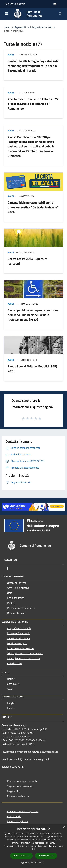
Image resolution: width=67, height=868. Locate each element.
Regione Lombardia (15, 4)
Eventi (11, 708)
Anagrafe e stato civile (19, 628)
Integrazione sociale (41, 27)
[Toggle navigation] (6, 13)
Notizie (11, 679)
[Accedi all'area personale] (55, 4)
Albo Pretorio (14, 816)
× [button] (63, 828)
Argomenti (20, 27)
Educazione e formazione (20, 648)
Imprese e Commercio (19, 633)
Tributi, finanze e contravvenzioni (25, 653)
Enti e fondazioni (16, 598)
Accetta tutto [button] (21, 856)
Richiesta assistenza (18, 796)
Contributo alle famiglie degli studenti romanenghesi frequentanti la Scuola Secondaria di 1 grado (33, 66)
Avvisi (11, 55)
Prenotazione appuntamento (22, 781)
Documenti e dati (16, 613)
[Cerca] (60, 14)
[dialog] (33, 846)
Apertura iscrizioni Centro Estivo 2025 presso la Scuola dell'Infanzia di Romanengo (33, 104)
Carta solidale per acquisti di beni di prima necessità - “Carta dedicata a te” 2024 (33, 207)
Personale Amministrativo (21, 608)
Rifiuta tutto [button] (46, 856)
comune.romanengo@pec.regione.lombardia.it (32, 752)
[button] (34, 863)
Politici (11, 603)
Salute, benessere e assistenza (23, 658)
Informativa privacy (17, 821)
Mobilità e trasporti (17, 643)
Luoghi (11, 703)
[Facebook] (7, 568)
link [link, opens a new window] (33, 849)
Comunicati (13, 684)
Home (7, 27)
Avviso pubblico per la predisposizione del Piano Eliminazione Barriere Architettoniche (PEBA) (33, 315)
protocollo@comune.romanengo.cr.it (29, 759)
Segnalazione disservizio (20, 786)
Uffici (10, 593)
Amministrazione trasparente (23, 811)
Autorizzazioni (15, 663)
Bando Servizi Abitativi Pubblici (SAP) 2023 (32, 369)
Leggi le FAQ (14, 791)
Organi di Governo (17, 583)
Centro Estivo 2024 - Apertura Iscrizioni (27, 261)
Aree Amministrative (18, 588)
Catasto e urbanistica (18, 638)
